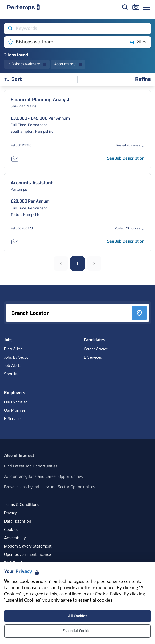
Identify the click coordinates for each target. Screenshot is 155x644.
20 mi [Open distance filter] (138, 42)
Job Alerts (13, 366)
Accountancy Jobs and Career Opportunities (44, 476)
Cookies (11, 530)
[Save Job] (15, 158)
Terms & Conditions (22, 505)
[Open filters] (143, 79)
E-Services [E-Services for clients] (13, 419)
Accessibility (15, 538)
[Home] (23, 7)
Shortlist (12, 374)
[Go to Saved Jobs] (136, 7)
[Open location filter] (65, 42)
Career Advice (96, 349)
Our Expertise (16, 402)
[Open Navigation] (147, 7)
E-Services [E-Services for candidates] (93, 358)
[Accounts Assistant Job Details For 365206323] (32, 183)
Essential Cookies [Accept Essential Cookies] (77, 631)
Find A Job (13, 349)
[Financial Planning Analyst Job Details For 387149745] (40, 100)
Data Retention (18, 521)
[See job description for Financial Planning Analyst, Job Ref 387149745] (126, 158)
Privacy (11, 513)
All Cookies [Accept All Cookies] (78, 616)
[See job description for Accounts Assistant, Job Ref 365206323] (126, 241)
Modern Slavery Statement (28, 546)
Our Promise (15, 411)
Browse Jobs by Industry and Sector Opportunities (50, 487)
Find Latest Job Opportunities (31, 466)
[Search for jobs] (125, 7)
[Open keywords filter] (77, 29)
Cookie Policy (108, 594)
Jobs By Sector (17, 358)
